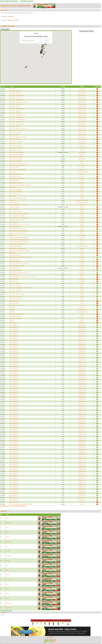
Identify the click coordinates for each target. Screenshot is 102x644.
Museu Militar (13, 253)
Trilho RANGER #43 (14, 406)
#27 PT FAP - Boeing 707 (15, 126)
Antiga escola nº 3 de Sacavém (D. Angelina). (19, 163)
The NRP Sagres (13, 323)
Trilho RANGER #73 (14, 478)
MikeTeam (8, 537)
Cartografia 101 (13, 187)
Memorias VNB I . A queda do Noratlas (18, 248)
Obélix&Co (82, 196)
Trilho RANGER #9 (14, 500)
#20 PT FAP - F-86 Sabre (15, 113)
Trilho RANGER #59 (14, 443)
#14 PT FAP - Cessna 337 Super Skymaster (19, 102)
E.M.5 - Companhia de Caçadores (17, 216)
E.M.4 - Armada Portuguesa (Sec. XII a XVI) (19, 214)
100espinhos (82, 238)
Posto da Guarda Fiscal (15, 275)
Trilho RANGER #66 (14, 460)
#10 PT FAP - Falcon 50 (15, 93)
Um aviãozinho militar (14, 502)
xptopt (82, 192)
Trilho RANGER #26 (14, 364)
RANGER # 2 (13, 307)
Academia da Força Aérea (15, 150)
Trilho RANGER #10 (14, 327)
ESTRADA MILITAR (14, 222)
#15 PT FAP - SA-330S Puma (16, 104)
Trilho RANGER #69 (14, 467)
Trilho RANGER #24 (14, 360)
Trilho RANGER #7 (14, 469)
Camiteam (82, 275)
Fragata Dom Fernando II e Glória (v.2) (18, 233)
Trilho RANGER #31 (14, 377)
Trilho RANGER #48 (14, 417)
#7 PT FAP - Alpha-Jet (14, 139)
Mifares (82, 321)
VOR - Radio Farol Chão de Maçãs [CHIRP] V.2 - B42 (21, 504)
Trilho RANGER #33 (14, 382)
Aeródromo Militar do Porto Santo (17, 152)
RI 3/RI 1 (12, 321)
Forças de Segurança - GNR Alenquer (18, 229)
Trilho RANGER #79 (14, 491)
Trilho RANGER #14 (14, 336)
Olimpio (7, 589)
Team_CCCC (82, 268)
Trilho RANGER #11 (14, 329)
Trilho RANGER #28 (14, 369)
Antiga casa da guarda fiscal (16, 161)
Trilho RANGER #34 (14, 384)
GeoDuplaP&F (82, 170)
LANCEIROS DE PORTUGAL (16, 246)
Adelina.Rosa (24, 6)
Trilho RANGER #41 (14, 401)
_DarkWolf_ (82, 209)
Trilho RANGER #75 (14, 482)
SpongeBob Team (82, 307)
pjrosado (82, 283)
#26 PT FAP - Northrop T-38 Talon (17, 124)
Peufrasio (8, 561)
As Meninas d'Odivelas (15, 168)
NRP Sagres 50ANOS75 (15, 262)
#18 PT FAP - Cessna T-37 (15, 111)
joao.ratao (82, 233)
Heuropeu (8, 594)
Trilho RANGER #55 (14, 434)
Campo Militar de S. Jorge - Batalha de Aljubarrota (20, 185)
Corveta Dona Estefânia (15, 207)
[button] (27, 66)
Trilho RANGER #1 (14, 325)
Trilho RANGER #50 (14, 423)
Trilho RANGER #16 (14, 340)
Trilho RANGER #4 (14, 397)
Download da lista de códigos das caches (13, 506)
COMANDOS (13, 200)
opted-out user (9, 542)
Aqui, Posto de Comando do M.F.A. (17, 165)
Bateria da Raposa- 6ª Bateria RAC (17, 179)
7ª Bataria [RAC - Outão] (15, 144)
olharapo (82, 185)
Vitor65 (82, 150)
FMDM (82, 163)
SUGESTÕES (11, 17)
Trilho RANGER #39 (14, 395)
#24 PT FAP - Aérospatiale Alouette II (18, 120)
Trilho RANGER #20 (14, 351)
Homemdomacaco (82, 235)
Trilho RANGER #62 (14, 452)
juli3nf (82, 161)
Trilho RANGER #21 (14, 353)
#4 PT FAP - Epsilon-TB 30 (15, 133)
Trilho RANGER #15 (14, 338)
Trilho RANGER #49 (14, 419)
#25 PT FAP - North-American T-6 (17, 122)
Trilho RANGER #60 (14, 447)
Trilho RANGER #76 (14, 485)
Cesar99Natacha (82, 152)
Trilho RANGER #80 (14, 495)
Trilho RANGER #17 (14, 342)
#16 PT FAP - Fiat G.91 (15, 106)
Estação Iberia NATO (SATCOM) (17, 220)
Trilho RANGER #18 (14, 345)
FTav (7, 546)
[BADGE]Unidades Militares (13, 20)
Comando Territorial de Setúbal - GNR (18, 198)
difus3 (7, 528)
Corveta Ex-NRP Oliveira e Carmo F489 (18, 205)
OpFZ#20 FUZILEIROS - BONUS (17, 266)
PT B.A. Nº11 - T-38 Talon (15, 299)
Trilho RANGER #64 (14, 456)
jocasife (82, 253)
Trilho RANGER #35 (14, 386)
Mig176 (82, 207)
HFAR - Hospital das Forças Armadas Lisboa (19, 240)
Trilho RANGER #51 (14, 426)
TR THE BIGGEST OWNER (82, 172)
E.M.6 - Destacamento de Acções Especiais (19, 218)
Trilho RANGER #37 (14, 391)
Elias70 (7, 584)
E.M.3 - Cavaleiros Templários (16, 211)
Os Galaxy (82, 144)
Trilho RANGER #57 (14, 439)
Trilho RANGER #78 (14, 489)
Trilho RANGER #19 (14, 347)
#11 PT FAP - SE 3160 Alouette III (17, 95)
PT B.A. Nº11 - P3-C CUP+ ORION (17, 294)
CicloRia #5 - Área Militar (15, 192)
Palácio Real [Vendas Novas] (16, 270)
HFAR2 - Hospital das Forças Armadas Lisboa (19, 242)
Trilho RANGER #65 (14, 458)
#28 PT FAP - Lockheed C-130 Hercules (18, 128)
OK (47, 40)
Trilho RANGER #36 (14, 388)
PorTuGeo (82, 264)
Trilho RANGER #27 (14, 367)
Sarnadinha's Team (10, 579)
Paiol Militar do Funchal (15, 268)
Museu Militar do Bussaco (15, 255)
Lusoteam (82, 255)
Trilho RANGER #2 (14, 349)
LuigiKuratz (82, 157)
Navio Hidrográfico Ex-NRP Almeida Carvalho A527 (21, 257)
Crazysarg (82, 303)
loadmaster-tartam (82, 91)
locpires (82, 224)
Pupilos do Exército (14, 301)
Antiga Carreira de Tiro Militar (16, 159)
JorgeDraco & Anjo (82, 159)
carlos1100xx (82, 176)
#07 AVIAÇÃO (13, 89)
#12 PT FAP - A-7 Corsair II (16, 98)
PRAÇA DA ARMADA (14, 279)
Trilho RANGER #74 (14, 480)
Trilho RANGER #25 (14, 362)
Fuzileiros (12, 235)
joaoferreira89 (82, 281)
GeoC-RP (82, 229)
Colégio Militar (13, 196)
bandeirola (82, 198)
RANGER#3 (12, 310)
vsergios (82, 168)
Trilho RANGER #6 (14, 445)
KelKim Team (82, 183)
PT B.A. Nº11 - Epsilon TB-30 (16, 290)
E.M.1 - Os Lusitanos (14, 209)
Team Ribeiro (82, 154)
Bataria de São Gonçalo (15, 176)
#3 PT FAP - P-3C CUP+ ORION (17, 130)
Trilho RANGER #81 (14, 498)
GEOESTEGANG (82, 148)
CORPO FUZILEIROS (14, 203)
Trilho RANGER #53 (14, 430)
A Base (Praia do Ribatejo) (15, 146)
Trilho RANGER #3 (14, 373)
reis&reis (82, 174)
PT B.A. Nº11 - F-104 (14, 292)
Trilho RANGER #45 (14, 410)
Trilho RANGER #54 (14, 432)
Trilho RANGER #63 (14, 454)
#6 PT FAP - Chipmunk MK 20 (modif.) (18, 137)
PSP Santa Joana (13, 281)
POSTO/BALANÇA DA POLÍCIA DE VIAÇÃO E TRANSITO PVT (23, 277)
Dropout (82, 240)
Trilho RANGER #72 (14, 476)
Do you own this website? (28, 40)
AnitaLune (82, 270)
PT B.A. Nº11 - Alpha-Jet (15, 286)
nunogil (82, 181)
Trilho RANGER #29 (14, 371)
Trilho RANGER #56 (14, 436)
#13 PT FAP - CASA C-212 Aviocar (17, 100)
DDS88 (7, 570)
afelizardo (82, 248)
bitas (7, 565)
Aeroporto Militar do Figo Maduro (17, 154)
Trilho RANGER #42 (14, 404)
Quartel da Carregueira (15, 303)
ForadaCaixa (8, 556)
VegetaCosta (82, 244)
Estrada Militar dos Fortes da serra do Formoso (20, 224)
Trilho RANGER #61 (14, 450)
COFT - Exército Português (15, 194)
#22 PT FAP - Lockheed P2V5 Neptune (18, 115)
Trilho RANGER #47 (14, 415)
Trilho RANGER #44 (14, 408)
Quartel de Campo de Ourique (16, 305)
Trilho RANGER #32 (14, 380)
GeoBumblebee (82, 146)
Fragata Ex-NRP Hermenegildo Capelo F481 (19, 231)
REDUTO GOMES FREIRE (16, 316)
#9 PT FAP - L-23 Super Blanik (16, 141)
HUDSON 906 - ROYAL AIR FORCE (17, 244)
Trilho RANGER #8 (14, 493)
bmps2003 (82, 504)
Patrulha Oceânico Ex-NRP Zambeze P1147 (19, 273)
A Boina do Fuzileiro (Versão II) (16, 148)
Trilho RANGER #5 (14, 421)
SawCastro (82, 262)
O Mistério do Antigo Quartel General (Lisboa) (19, 264)
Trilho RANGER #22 (14, 356)
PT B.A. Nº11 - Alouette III (15, 283)
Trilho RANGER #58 (14, 441)
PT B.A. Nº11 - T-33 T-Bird (15, 297)
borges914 (82, 189)
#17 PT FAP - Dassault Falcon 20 (17, 109)
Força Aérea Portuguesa (15, 227)
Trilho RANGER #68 (14, 465)
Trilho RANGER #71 (14, 474)
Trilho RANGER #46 (14, 412)
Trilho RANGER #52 (14, 428)
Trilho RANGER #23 (14, 358)
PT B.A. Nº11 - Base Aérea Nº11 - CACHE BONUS (21, 288)
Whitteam (8, 532)
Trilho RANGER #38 (14, 393)
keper (82, 227)
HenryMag (8, 575)
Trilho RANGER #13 (14, 334)
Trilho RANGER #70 (14, 471)
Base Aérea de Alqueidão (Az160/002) (18, 170)
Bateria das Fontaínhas (15, 181)
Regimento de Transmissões (16, 318)
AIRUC (82, 277)
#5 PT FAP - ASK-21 (14, 135)
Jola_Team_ (82, 318)
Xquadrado (8, 608)
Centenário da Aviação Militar (16, 189)
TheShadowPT (82, 259)
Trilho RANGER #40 (14, 399)
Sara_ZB (7, 551)
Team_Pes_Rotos (82, 165)
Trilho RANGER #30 (14, 375)
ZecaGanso (82, 89)
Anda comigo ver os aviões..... (16, 157)
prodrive (82, 187)
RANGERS (12, 312)
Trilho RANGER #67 (14, 463)
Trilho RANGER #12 (14, 332)
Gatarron (82, 502)
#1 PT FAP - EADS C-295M (16, 91)
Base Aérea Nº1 (13, 172)
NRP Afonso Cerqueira (15, 259)
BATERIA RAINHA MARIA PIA (16, 183)
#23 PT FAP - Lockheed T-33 (16, 117)
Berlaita (7, 598)
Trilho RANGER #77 (14, 487)
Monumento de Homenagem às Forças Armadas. (20, 251)
